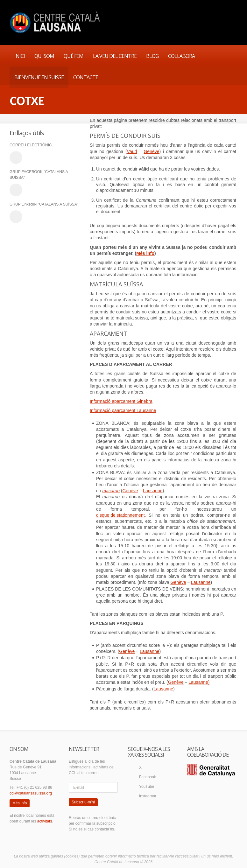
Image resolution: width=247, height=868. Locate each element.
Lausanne (153, 491)
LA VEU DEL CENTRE (115, 56)
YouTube (147, 787)
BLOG (152, 56)
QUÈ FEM (74, 56)
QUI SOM (44, 56)
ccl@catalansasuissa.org (31, 793)
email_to (16, 157)
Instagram (148, 796)
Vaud (132, 151)
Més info (145, 253)
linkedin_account (16, 217)
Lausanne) (199, 682)
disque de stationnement (120, 515)
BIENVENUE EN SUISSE (39, 77)
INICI (20, 56)
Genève (151, 151)
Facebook (148, 777)
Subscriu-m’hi (83, 802)
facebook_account (16, 190)
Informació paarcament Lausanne (123, 410)
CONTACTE (86, 77)
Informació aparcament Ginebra (121, 401)
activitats (45, 821)
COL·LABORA (181, 56)
